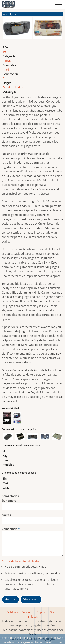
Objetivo (42, 612)
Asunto (6, 515)
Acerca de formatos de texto (20, 561)
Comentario (10, 529)
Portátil (7, 61)
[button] (17, 30)
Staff (53, 612)
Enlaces (33, 617)
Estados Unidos (13, 87)
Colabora (13, 612)
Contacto (27, 612)
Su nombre (9, 501)
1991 (6, 52)
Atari (6, 70)
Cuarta (7, 78)
